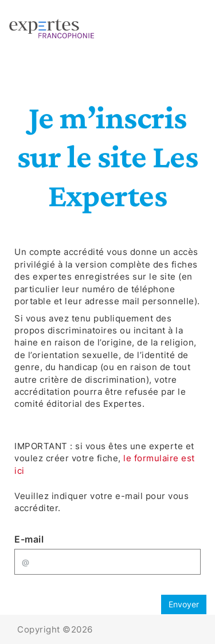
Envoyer (184, 604)
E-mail (29, 539)
